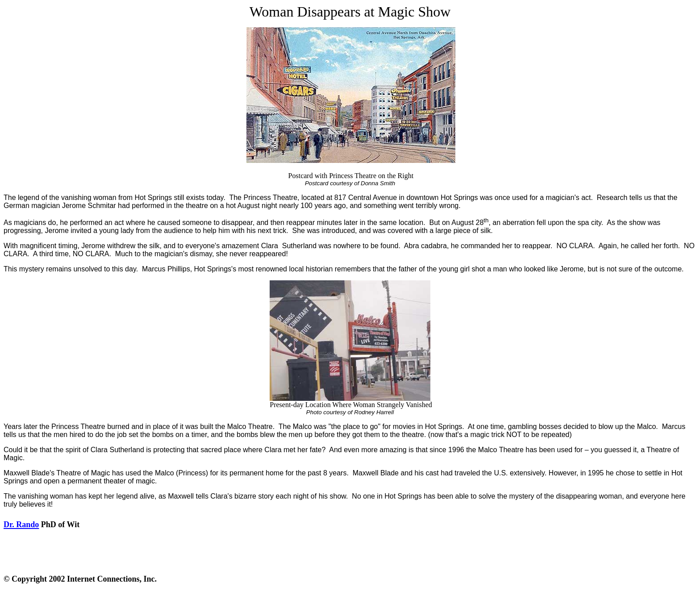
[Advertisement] (352, 552)
